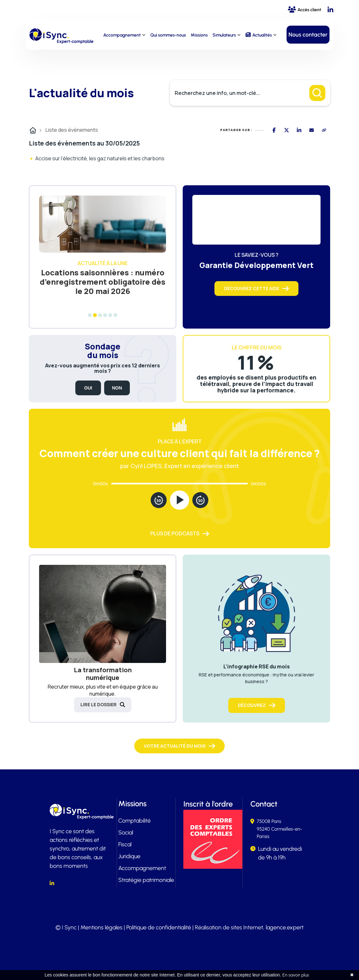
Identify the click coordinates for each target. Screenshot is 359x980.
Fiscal (125, 844)
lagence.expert (285, 927)
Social (126, 833)
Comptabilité (134, 821)
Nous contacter (308, 35)
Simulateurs (224, 35)
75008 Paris (269, 821)
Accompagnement (122, 35)
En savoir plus (296, 975)
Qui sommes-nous (168, 35)
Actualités (262, 35)
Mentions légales (101, 927)
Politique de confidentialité (159, 927)
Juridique (129, 856)
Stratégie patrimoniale (146, 880)
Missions (199, 35)
